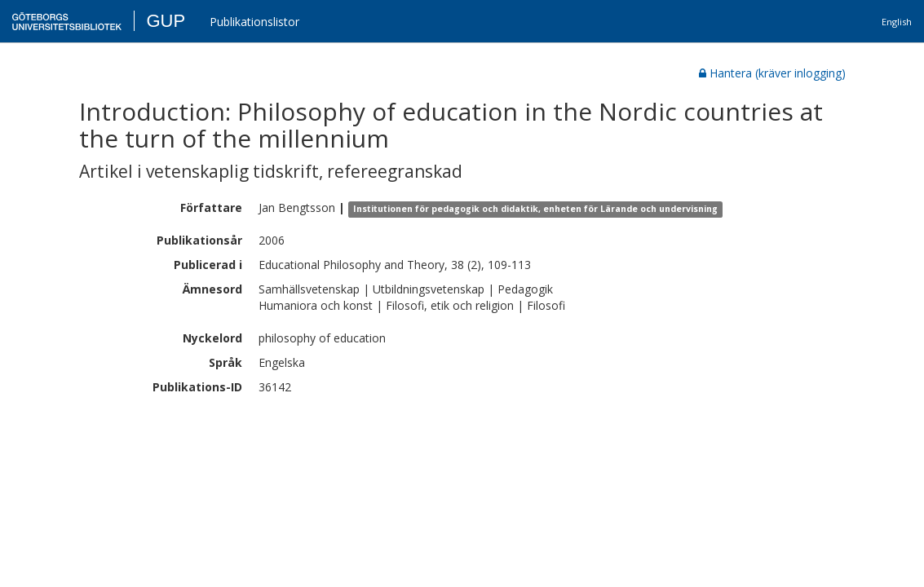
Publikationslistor (254, 22)
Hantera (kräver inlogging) (772, 73)
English (897, 22)
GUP (166, 21)
